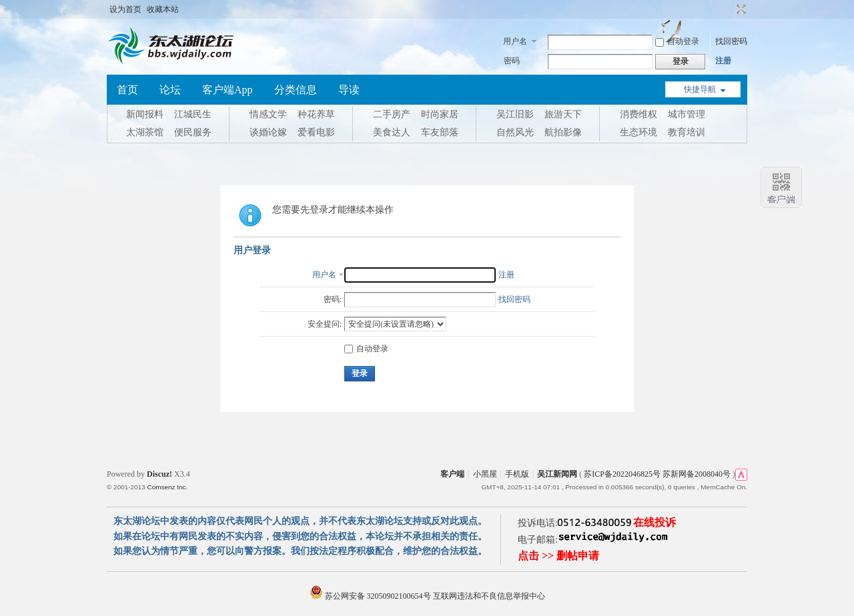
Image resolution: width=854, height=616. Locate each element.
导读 (349, 90)
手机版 (517, 474)
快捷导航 (700, 89)
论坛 (170, 90)
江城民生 (193, 114)
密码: (333, 299)
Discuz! (159, 474)
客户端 (452, 474)
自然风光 (515, 132)
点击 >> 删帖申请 (558, 556)
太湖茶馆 (145, 132)
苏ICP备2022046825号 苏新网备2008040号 (657, 474)
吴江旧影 (515, 114)
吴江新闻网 (557, 474)
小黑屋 (485, 474)
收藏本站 (163, 9)
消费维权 (638, 114)
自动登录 (677, 41)
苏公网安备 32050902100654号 (371, 596)
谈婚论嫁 (268, 132)
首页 (127, 90)
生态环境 (638, 132)
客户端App (228, 90)
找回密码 (731, 41)
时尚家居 (440, 114)
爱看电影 (316, 132)
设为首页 (125, 9)
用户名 (515, 41)
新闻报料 (145, 114)
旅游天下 (563, 114)
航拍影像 (563, 132)
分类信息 (296, 90)
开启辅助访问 (729, 9)
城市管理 (687, 114)
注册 (723, 61)
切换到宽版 (740, 9)
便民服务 (193, 132)
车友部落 (440, 132)
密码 (512, 61)
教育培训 (687, 132)
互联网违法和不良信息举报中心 (489, 596)
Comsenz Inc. (167, 487)
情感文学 (268, 114)
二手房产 (392, 114)
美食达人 (392, 132)
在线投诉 (655, 522)
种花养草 (316, 114)
